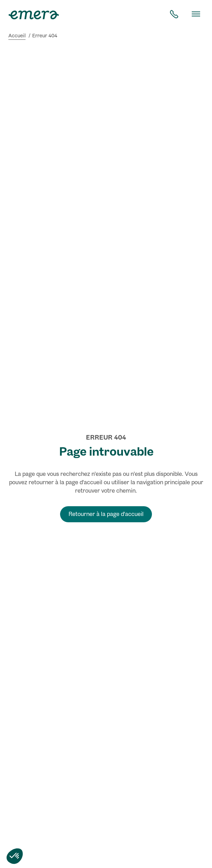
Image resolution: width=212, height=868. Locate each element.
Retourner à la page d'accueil (106, 514)
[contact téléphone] (174, 14)
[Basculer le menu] (196, 14)
